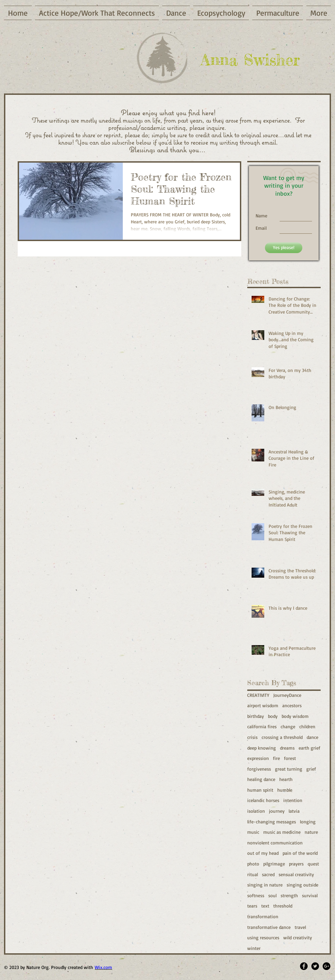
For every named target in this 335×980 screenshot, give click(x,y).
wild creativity (298, 937)
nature (311, 832)
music (253, 832)
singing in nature (265, 885)
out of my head (263, 853)
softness (256, 895)
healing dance (261, 779)
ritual (253, 874)
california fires (262, 726)
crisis (252, 737)
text (265, 906)
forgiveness (259, 769)
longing (308, 822)
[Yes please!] (284, 248)
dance (312, 737)
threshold (283, 906)
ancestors (292, 705)
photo (253, 864)
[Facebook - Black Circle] (304, 966)
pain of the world (300, 853)
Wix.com (103, 967)
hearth (286, 779)
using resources (263, 937)
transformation (263, 916)
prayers (296, 864)
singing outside (302, 885)
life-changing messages (272, 822)
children (307, 726)
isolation (256, 811)
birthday (256, 716)
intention (293, 800)
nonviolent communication (275, 843)
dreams (287, 748)
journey (277, 811)
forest (290, 758)
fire (276, 758)
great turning (289, 769)
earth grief (309, 748)
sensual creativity (296, 874)
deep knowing (262, 748)
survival (310, 895)
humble (285, 790)
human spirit (260, 790)
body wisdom (295, 716)
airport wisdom (263, 705)
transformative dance (269, 927)
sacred (268, 874)
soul (272, 895)
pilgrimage (274, 864)
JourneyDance (287, 695)
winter (254, 948)
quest (313, 864)
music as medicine (282, 832)
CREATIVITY (258, 695)
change (288, 726)
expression (258, 758)
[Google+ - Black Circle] (326, 966)
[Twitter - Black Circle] (315, 966)
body (273, 716)
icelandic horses (263, 800)
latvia (294, 811)
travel (300, 927)
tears (252, 906)
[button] (318, 13)
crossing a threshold (282, 737)
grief (311, 769)
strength (289, 895)
